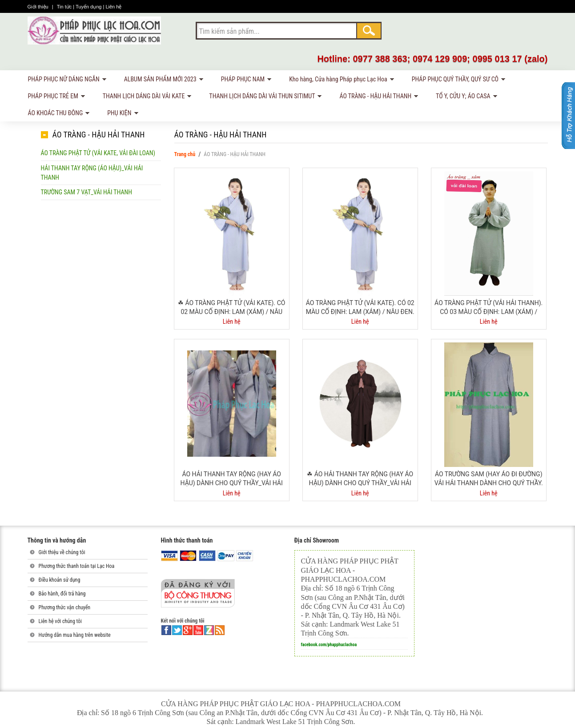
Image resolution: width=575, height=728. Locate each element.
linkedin (209, 630)
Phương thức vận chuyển (65, 607)
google (188, 630)
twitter (177, 630)
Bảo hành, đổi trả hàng (62, 594)
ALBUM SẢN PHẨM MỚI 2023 (162, 81)
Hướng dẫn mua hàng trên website (75, 635)
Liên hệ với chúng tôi (60, 621)
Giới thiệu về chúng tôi (62, 552)
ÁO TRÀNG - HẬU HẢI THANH (377, 98)
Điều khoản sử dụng (60, 580)
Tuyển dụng (89, 7)
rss (220, 630)
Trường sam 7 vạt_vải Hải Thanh (86, 192)
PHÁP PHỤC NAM (245, 81)
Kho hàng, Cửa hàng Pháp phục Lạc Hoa (340, 81)
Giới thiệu (39, 7)
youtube (198, 630)
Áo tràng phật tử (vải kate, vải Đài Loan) (98, 153)
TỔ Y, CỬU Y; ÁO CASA (465, 98)
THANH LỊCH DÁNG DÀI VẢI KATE (146, 98)
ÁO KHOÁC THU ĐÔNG (57, 115)
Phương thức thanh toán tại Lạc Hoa (77, 566)
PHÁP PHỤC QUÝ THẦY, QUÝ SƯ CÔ (457, 81)
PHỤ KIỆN (121, 115)
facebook (166, 630)
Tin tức (65, 7)
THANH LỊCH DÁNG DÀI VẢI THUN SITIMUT (264, 98)
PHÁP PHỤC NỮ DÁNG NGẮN (66, 81)
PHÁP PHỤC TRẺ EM (55, 98)
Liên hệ (113, 7)
